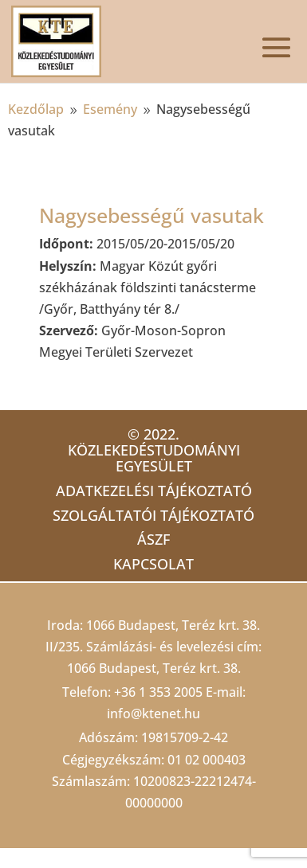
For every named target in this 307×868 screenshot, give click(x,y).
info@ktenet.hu (153, 714)
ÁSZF (153, 539)
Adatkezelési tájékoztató (154, 491)
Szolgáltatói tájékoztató (153, 515)
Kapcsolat (153, 564)
